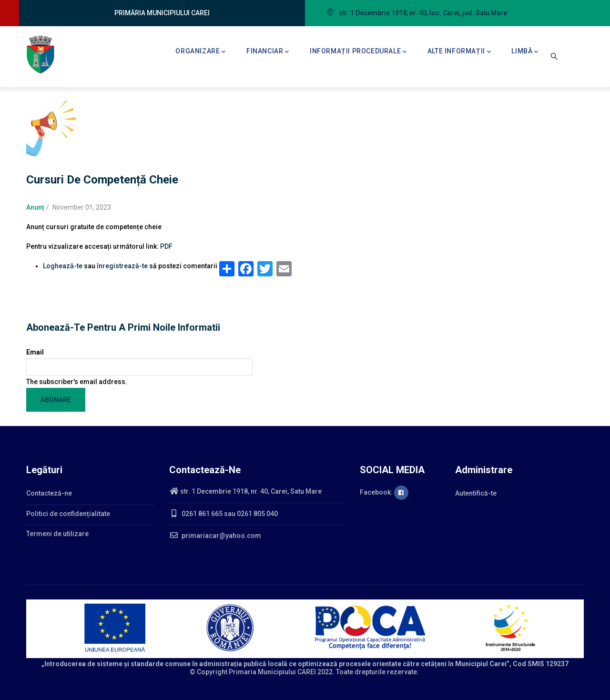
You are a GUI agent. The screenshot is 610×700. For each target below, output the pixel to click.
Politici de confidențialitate (68, 514)
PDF (166, 246)
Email (35, 352)
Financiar (268, 52)
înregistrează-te (122, 266)
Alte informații (459, 52)
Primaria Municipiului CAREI (272, 672)
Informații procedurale (358, 52)
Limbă (525, 52)
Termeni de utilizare (57, 534)
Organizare (201, 52)
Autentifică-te (476, 493)
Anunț (35, 207)
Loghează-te (63, 266)
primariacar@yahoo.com (215, 536)
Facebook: (384, 492)
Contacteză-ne (49, 493)
